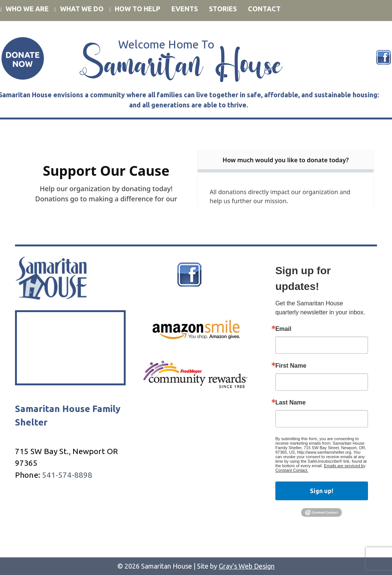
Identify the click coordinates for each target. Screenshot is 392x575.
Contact (264, 9)
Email (283, 329)
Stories (223, 9)
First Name (291, 366)
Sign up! (321, 491)
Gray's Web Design (247, 566)
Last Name (291, 403)
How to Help (137, 9)
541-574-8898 (67, 475)
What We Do (82, 9)
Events (185, 9)
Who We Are (27, 9)
